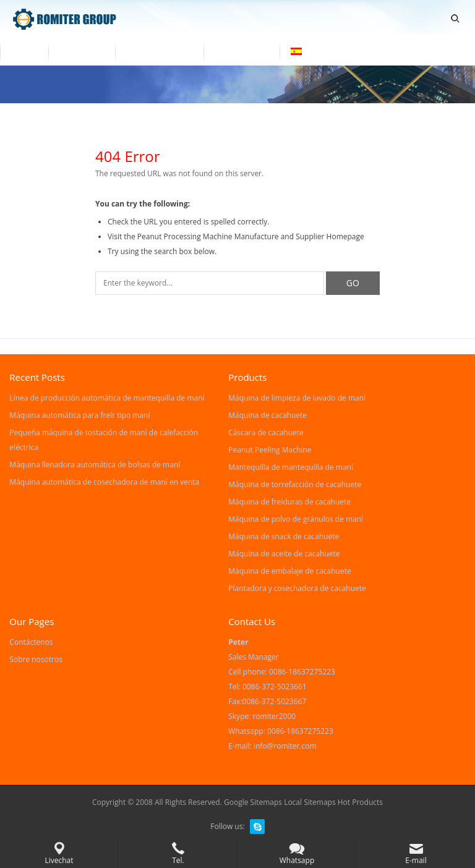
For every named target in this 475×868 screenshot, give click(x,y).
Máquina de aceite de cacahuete (284, 554)
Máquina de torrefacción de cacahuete (295, 484)
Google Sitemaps (253, 802)
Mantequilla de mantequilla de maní (291, 467)
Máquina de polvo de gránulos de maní (296, 519)
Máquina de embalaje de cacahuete (289, 571)
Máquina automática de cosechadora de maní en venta (104, 482)
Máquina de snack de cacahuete (284, 536)
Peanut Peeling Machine (270, 450)
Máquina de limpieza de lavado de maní (297, 398)
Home (24, 51)
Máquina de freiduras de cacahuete (289, 502)
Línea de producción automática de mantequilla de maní (107, 398)
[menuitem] (315, 53)
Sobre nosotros (159, 51)
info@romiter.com (285, 746)
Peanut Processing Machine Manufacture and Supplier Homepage (251, 236)
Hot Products (360, 802)
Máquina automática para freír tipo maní (79, 415)
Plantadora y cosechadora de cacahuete (297, 588)
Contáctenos (242, 51)
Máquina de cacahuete (267, 415)
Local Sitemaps (311, 802)
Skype (257, 827)
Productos (81, 51)
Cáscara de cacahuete (266, 432)
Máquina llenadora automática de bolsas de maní (95, 465)
